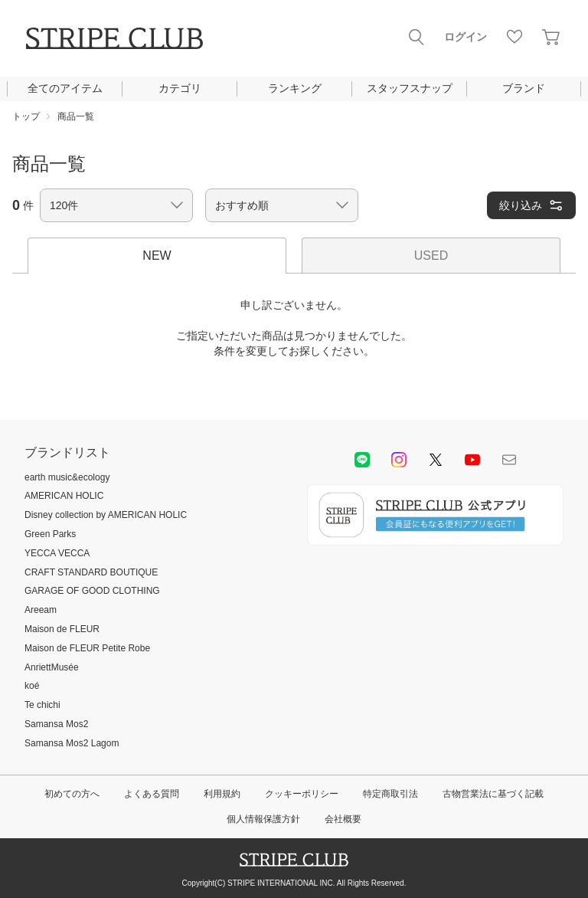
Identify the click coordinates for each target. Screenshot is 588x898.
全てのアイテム (65, 88)
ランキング (295, 88)
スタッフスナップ (410, 88)
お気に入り (514, 37)
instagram (399, 460)
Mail (509, 460)
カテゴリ (180, 88)
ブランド (524, 88)
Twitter (436, 460)
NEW (157, 256)
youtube (472, 460)
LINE (362, 460)
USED (431, 256)
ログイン (465, 37)
